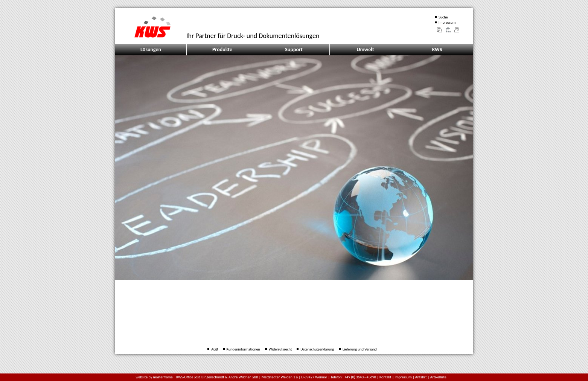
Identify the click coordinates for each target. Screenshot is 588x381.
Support (294, 50)
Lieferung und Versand (360, 349)
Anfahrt (421, 377)
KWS (437, 50)
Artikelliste (438, 377)
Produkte (222, 50)
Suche (443, 17)
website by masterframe (154, 377)
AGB (214, 349)
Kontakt (385, 377)
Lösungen (151, 50)
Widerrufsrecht (280, 349)
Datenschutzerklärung (317, 349)
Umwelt (365, 50)
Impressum (447, 22)
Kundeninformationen (243, 349)
